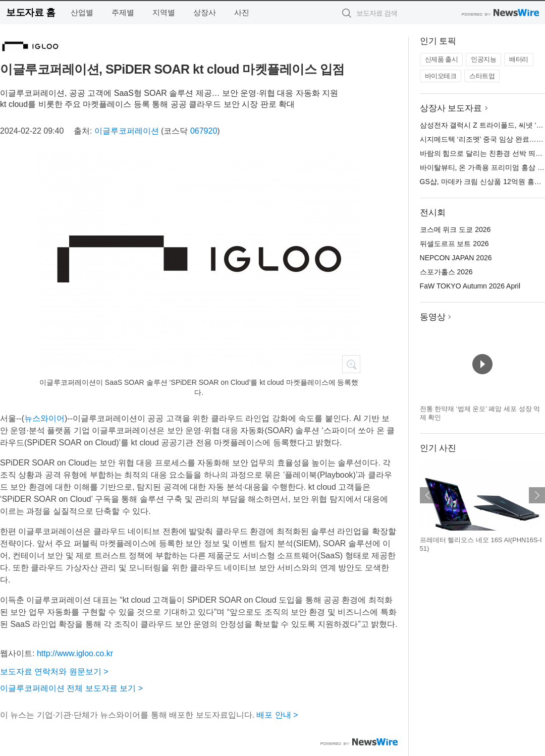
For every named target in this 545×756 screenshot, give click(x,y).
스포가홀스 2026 (446, 272)
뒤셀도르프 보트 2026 (454, 244)
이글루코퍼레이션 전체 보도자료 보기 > (71, 688)
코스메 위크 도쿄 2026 (455, 229)
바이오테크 (441, 76)
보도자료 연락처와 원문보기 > (54, 672)
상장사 (205, 12)
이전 (428, 495)
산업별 (82, 12)
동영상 (433, 317)
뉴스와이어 (44, 418)
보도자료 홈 (31, 12)
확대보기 (351, 364)
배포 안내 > (277, 715)
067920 (204, 131)
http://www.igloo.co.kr (75, 653)
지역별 (164, 12)
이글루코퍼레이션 (127, 131)
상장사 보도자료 (451, 108)
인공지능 (483, 59)
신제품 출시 (442, 59)
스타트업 (482, 76)
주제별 (123, 12)
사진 (242, 12)
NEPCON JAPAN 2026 (456, 258)
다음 (537, 495)
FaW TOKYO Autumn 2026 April (470, 286)
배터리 (519, 59)
